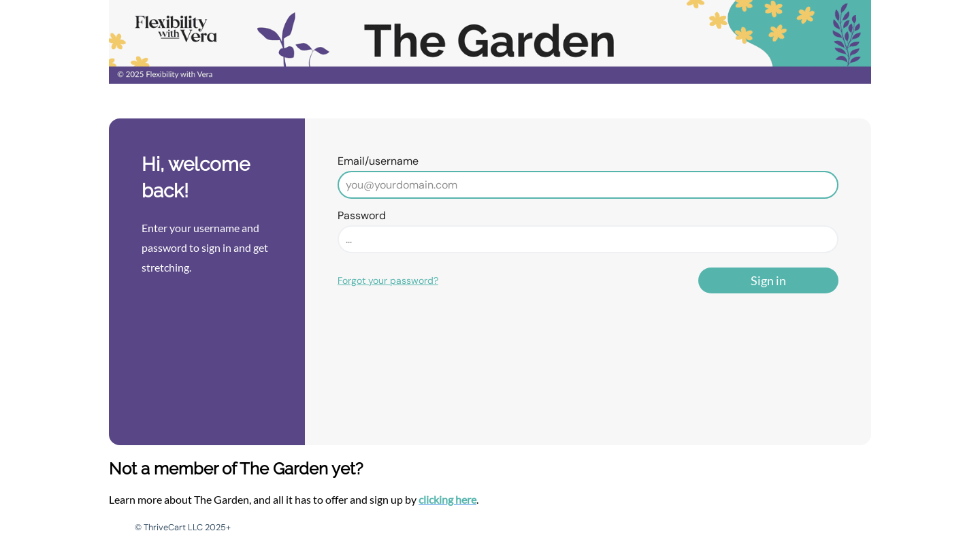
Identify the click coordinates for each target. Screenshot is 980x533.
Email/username (378, 161)
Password (362, 215)
